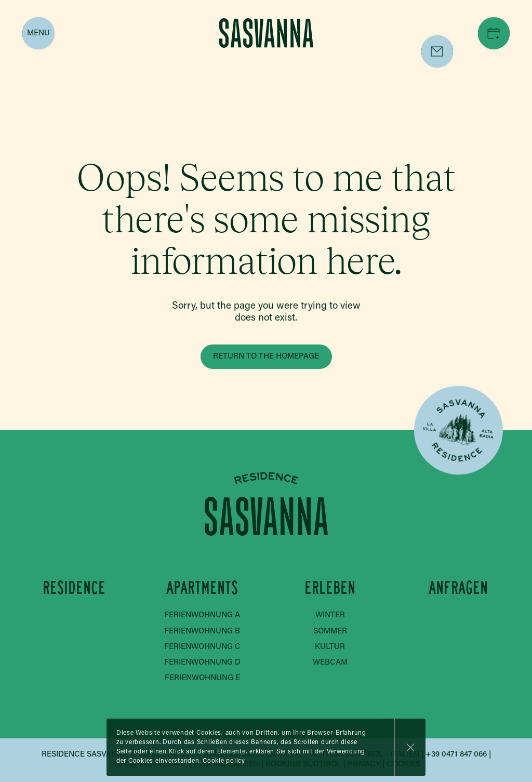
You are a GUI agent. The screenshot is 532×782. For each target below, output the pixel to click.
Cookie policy (224, 761)
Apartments (202, 588)
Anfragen (458, 588)
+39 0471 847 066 (456, 755)
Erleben (330, 588)
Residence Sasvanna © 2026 (98, 755)
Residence (74, 588)
